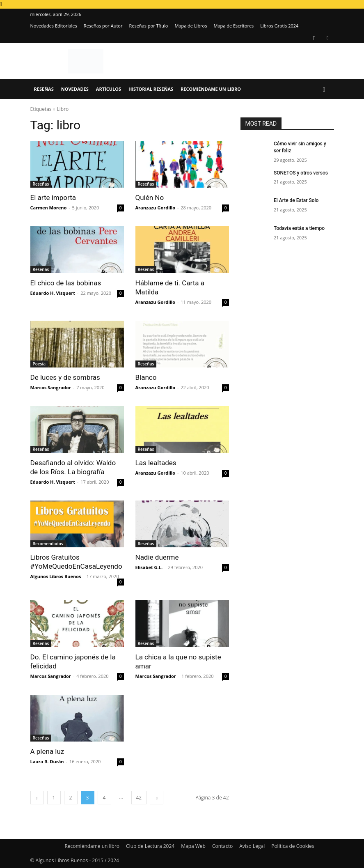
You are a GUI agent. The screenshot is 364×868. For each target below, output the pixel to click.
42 (139, 798)
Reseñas (44, 89)
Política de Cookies (293, 846)
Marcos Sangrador (51, 387)
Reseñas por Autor (103, 26)
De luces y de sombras (65, 377)
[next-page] (157, 798)
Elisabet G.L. (149, 567)
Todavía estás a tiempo (299, 228)
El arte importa (53, 197)
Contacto (222, 846)
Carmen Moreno (49, 208)
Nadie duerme (157, 557)
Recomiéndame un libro (211, 89)
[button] (324, 89)
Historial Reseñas (151, 89)
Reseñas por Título (148, 26)
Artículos (109, 89)
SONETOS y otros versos (301, 173)
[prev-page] (37, 798)
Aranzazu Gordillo (156, 208)
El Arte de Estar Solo (296, 200)
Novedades (75, 89)
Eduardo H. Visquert (53, 293)
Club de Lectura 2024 (150, 846)
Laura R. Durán (47, 761)
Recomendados (48, 544)
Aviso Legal (252, 846)
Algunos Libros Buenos (56, 576)
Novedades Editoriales (54, 26)
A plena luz (47, 751)
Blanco (146, 377)
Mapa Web (193, 846)
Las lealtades (156, 463)
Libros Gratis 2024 (279, 26)
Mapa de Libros (191, 26)
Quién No (150, 197)
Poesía (39, 364)
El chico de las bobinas (66, 283)
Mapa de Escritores (234, 26)
